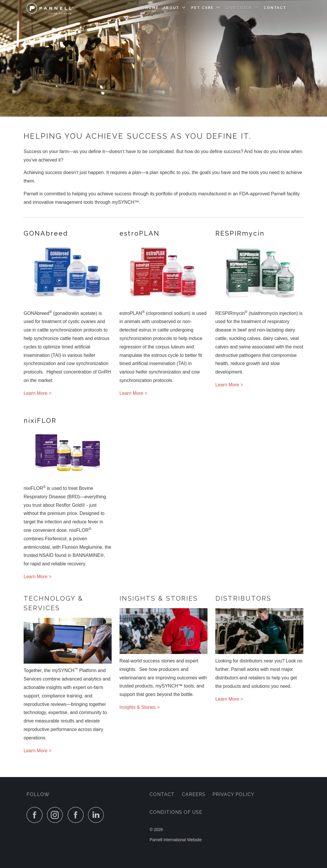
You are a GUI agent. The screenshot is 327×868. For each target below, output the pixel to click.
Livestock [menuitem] (239, 8)
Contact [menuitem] (275, 8)
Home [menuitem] (152, 8)
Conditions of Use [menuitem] (176, 812)
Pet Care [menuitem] (202, 8)
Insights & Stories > (140, 707)
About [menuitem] (171, 8)
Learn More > (38, 393)
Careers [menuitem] (194, 794)
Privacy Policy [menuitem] (233, 794)
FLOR (40, 420)
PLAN (140, 233)
